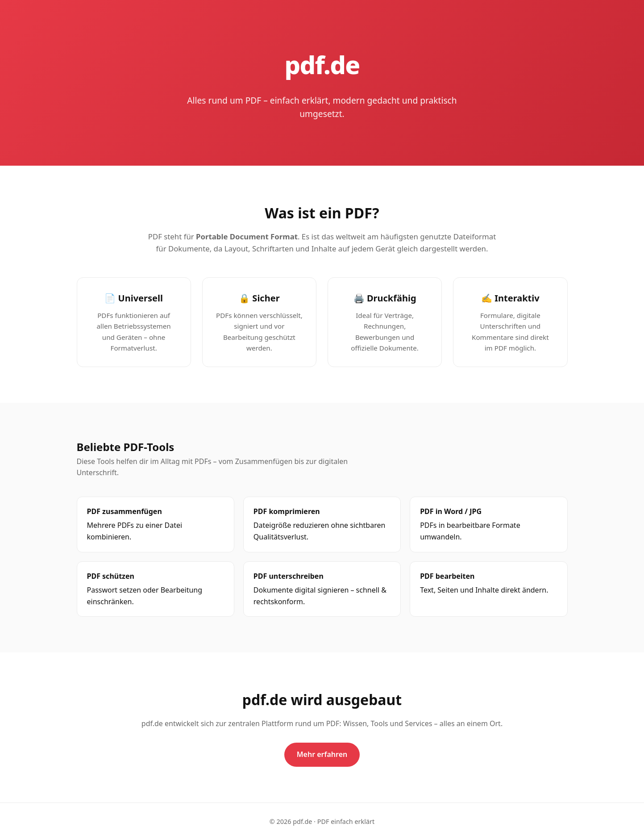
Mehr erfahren (322, 754)
